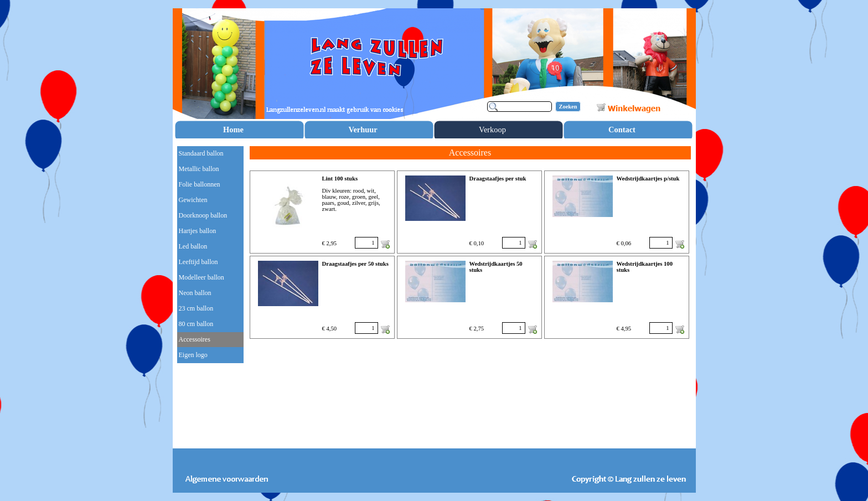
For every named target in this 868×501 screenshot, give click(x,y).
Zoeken (568, 107)
